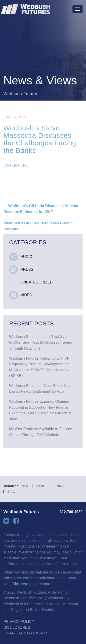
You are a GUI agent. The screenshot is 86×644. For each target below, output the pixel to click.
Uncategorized (37, 282)
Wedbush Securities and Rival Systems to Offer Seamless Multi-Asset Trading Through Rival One (42, 343)
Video (26, 295)
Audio (26, 257)
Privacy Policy (19, 622)
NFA (25, 486)
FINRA (59, 486)
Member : (11, 486)
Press (27, 269)
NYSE (41, 486)
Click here (20, 584)
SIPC (11, 492)
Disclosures (17, 627)
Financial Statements (26, 633)
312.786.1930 (71, 512)
